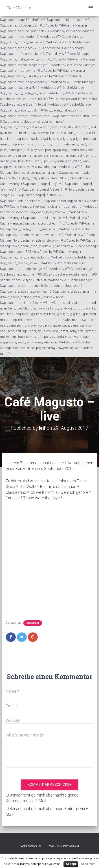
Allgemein (33, 623)
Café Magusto (31, 846)
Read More (88, 864)
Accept (71, 864)
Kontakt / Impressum (64, 846)
